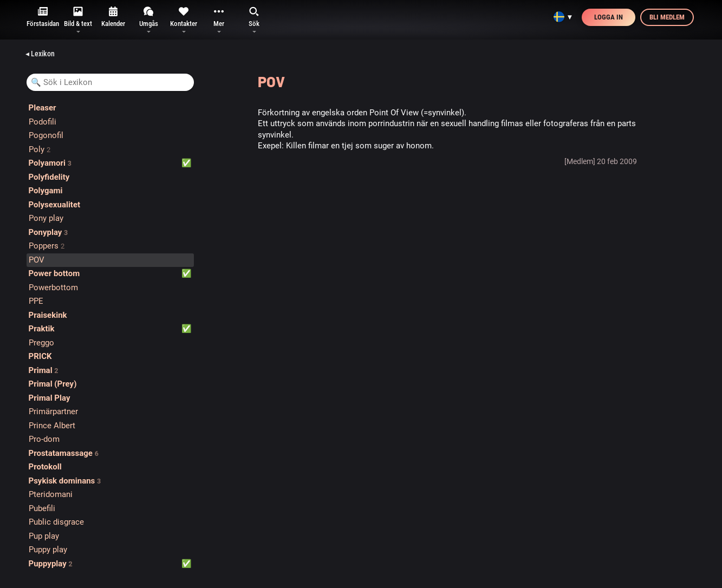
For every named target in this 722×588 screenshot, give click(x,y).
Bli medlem (667, 17)
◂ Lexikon (40, 54)
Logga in (609, 17)
